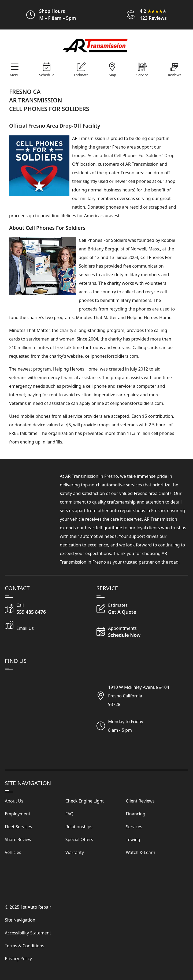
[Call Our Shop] (51, 609)
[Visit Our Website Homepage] (95, 46)
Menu (15, 75)
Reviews (175, 75)
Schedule (47, 75)
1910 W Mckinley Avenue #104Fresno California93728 (139, 696)
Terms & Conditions (25, 946)
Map (113, 75)
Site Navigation (20, 920)
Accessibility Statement (28, 933)
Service (142, 75)
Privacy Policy (18, 959)
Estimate (81, 75)
